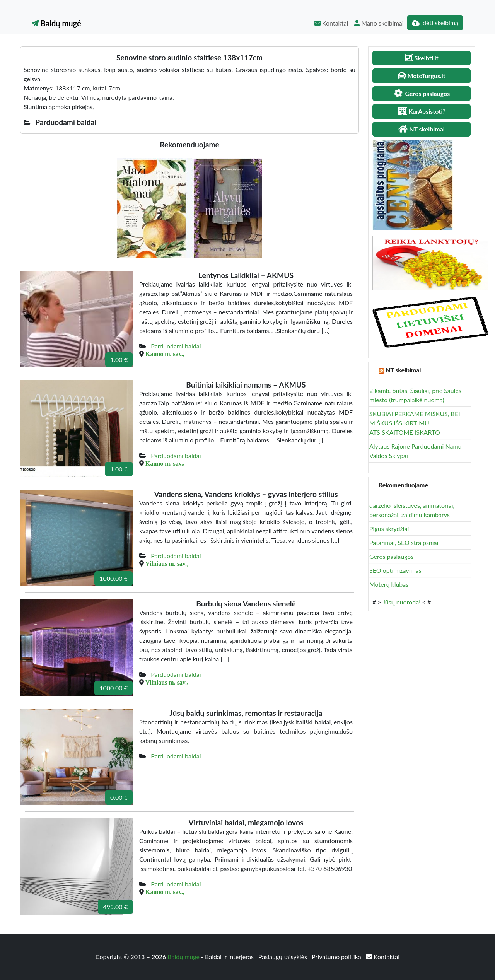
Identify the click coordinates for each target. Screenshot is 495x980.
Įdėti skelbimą (435, 23)
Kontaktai (331, 23)
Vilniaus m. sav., (167, 563)
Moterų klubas (389, 584)
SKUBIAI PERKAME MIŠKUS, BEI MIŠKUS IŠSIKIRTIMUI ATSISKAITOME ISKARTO (415, 423)
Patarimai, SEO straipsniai (404, 542)
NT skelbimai (403, 370)
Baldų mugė (56, 23)
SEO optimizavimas (395, 570)
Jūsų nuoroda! (401, 602)
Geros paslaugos (391, 556)
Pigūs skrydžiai (389, 528)
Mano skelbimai (379, 23)
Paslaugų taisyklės (283, 957)
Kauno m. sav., (165, 354)
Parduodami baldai (176, 346)
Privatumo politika (337, 957)
